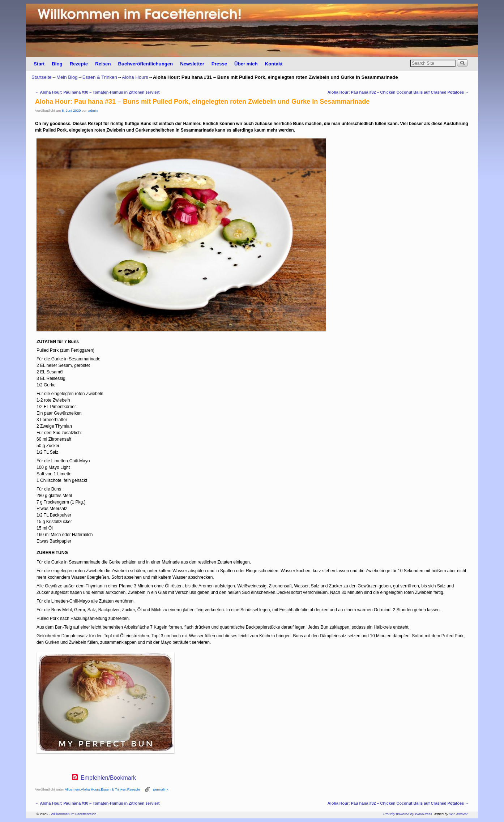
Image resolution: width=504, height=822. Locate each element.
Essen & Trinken (100, 77)
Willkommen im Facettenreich (73, 814)
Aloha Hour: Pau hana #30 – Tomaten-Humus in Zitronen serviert (97, 92)
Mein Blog (67, 77)
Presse (219, 64)
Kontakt (274, 64)
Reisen (103, 64)
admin (93, 110)
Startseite (42, 77)
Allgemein (72, 789)
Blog (57, 64)
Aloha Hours (135, 77)
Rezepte (79, 64)
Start (39, 64)
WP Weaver (459, 814)
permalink (161, 789)
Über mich (246, 64)
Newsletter (192, 64)
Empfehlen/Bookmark (108, 778)
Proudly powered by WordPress (408, 814)
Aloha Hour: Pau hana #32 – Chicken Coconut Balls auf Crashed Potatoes (398, 92)
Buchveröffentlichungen (145, 64)
